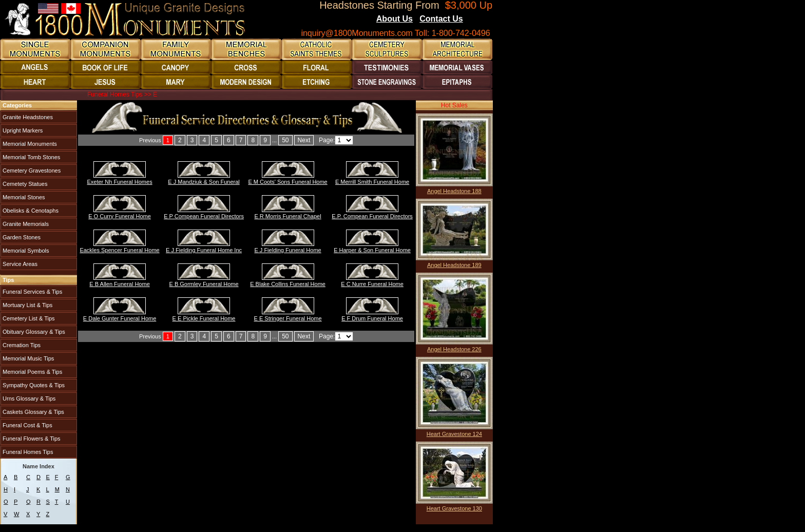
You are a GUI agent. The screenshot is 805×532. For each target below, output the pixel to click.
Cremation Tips (21, 345)
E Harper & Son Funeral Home (372, 250)
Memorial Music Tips (27, 358)
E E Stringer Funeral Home (288, 318)
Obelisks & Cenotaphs (30, 211)
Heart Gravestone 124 (454, 434)
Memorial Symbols (25, 251)
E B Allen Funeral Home (119, 284)
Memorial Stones (23, 197)
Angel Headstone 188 (454, 191)
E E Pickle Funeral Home (204, 318)
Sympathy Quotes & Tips (33, 385)
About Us (395, 19)
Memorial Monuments (29, 144)
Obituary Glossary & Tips (33, 332)
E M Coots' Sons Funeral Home (287, 182)
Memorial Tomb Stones (31, 157)
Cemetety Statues (24, 184)
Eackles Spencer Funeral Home (119, 250)
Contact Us (441, 19)
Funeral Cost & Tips (27, 425)
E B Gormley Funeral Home (204, 284)
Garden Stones (21, 237)
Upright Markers (22, 130)
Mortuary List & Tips (27, 305)
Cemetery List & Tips (28, 318)
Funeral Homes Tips (27, 452)
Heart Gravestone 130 (454, 508)
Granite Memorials (25, 224)
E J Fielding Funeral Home (287, 250)
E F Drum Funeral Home (372, 318)
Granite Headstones (27, 117)
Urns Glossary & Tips (28, 398)
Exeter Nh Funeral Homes (119, 182)
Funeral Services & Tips (32, 292)
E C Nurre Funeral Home (372, 284)
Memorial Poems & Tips (32, 372)
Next (304, 140)
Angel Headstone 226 (454, 349)
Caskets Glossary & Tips (33, 412)
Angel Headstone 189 (454, 265)
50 (285, 140)
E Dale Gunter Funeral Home (120, 318)
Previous (150, 140)
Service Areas (19, 264)
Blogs (477, 20)
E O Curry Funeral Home (120, 216)
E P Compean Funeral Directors (204, 216)
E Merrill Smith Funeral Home (372, 182)
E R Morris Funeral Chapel (287, 216)
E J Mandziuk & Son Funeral (204, 182)
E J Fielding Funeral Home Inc (204, 250)
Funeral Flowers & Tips (31, 439)
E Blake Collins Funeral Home (288, 284)
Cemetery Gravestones (31, 170)
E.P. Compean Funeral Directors (372, 216)
